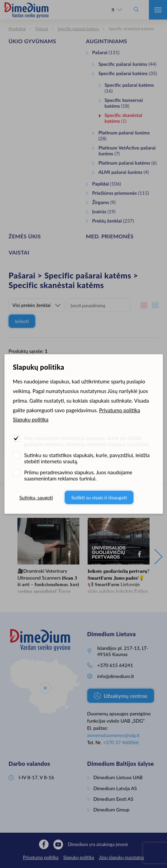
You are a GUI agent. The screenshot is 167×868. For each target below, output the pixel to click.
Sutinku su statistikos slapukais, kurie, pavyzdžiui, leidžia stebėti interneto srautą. (87, 458)
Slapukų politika (31, 419)
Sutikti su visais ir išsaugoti (99, 497)
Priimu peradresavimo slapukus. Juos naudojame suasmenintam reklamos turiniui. (78, 475)
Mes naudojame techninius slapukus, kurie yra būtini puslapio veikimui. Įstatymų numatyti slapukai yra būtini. (87, 441)
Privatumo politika (120, 410)
